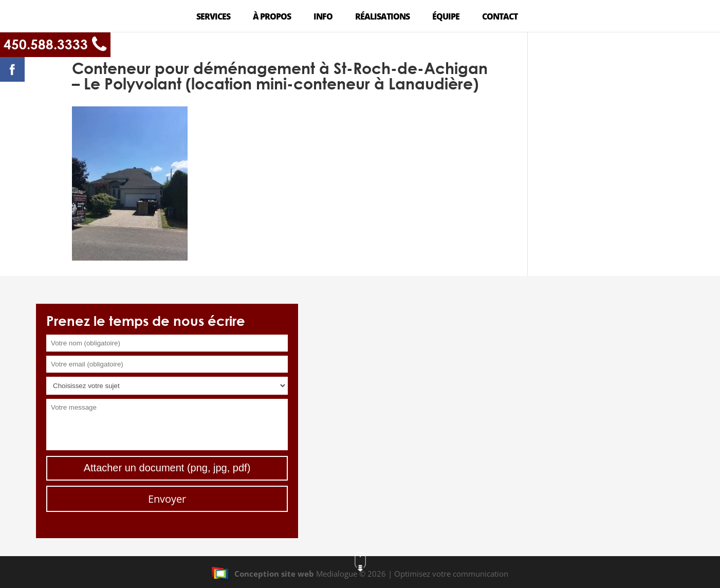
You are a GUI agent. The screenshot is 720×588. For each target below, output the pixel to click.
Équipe (446, 17)
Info (323, 17)
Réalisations (382, 17)
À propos (272, 17)
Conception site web (263, 574)
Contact (500, 17)
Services (213, 17)
